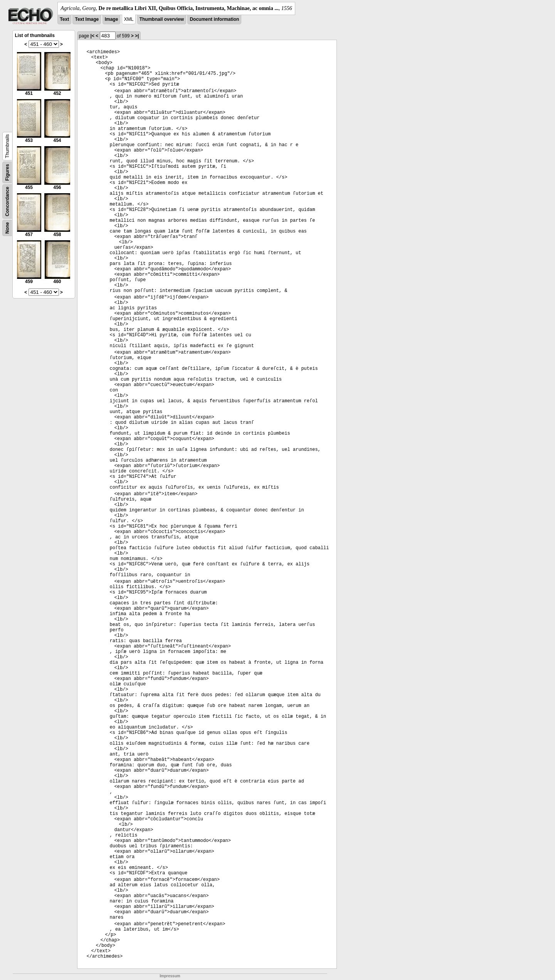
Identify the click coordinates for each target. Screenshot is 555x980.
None (7, 228)
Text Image (87, 19)
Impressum (170, 976)
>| (137, 36)
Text (64, 19)
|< (92, 36)
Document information (214, 19)
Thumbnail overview (162, 19)
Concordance (7, 202)
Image (112, 19)
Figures (7, 172)
